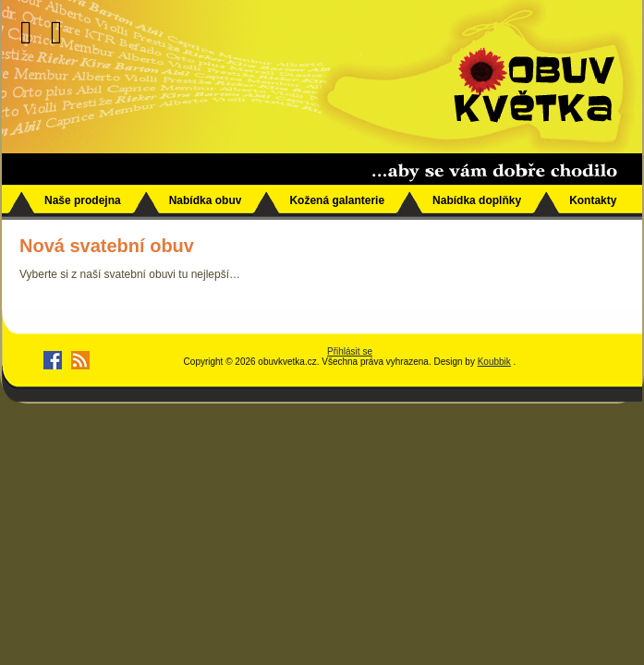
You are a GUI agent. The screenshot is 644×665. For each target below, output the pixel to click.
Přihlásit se (350, 351)
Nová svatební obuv (107, 246)
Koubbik (494, 362)
